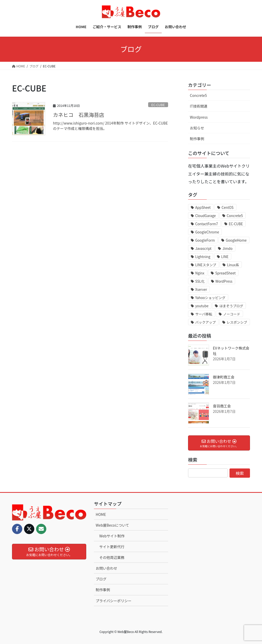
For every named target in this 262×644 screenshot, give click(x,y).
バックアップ (205, 322)
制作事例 (197, 139)
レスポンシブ (237, 322)
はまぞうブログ (231, 306)
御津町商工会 (224, 377)
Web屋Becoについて (112, 525)
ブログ (101, 579)
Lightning (203, 257)
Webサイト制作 (112, 536)
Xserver (201, 289)
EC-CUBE (158, 105)
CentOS (228, 207)
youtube (202, 306)
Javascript (203, 248)
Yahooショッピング (210, 298)
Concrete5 (198, 95)
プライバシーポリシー (114, 601)
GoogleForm (205, 240)
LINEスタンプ (206, 265)
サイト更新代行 (112, 547)
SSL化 (200, 281)
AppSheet (203, 207)
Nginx (200, 273)
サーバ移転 (204, 314)
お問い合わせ (106, 568)
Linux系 (233, 265)
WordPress (224, 281)
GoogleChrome (207, 232)
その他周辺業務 (112, 557)
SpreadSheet (225, 273)
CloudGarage (205, 216)
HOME (101, 514)
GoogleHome (236, 240)
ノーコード (232, 314)
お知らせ (197, 128)
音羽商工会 (222, 406)
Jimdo (227, 248)
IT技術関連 (199, 106)
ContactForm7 (207, 224)
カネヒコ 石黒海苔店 (79, 115)
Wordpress (199, 117)
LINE (225, 257)
